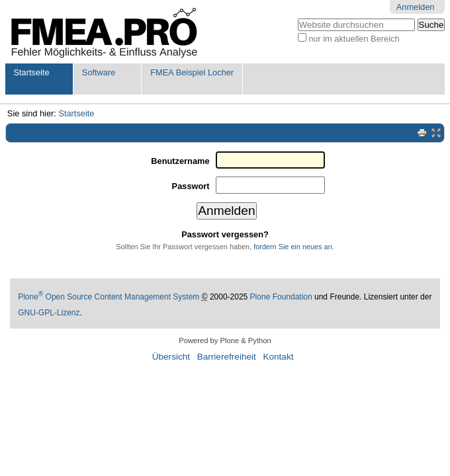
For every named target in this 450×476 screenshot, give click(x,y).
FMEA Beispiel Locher (192, 72)
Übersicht (171, 357)
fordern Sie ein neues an (293, 247)
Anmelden (416, 7)
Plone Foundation (281, 297)
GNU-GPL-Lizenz (49, 313)
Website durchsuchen (297, 18)
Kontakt (278, 357)
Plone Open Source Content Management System (109, 297)
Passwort (191, 186)
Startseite (31, 72)
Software (99, 72)
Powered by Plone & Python (225, 340)
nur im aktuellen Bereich (354, 39)
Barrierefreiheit (227, 357)
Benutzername (180, 161)
